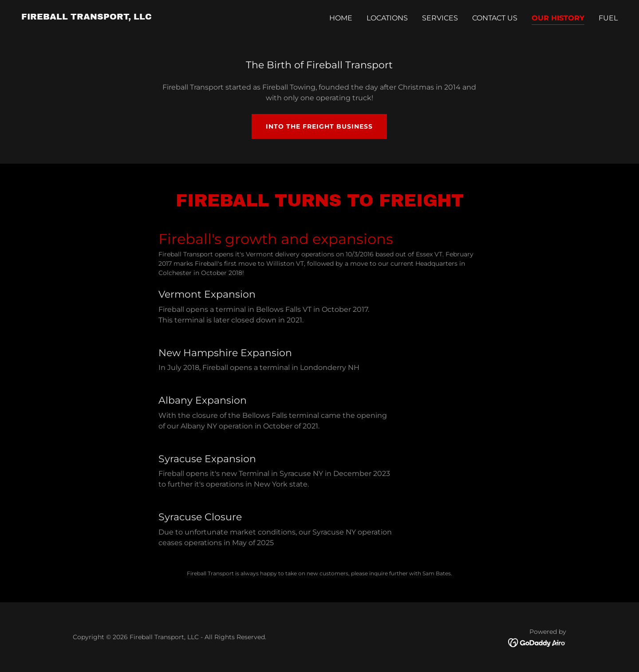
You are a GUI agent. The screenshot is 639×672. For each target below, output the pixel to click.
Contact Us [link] (495, 18)
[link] (87, 17)
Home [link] (341, 18)
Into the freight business (319, 126)
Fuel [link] (608, 18)
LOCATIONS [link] (387, 18)
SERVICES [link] (440, 18)
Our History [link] (558, 18)
